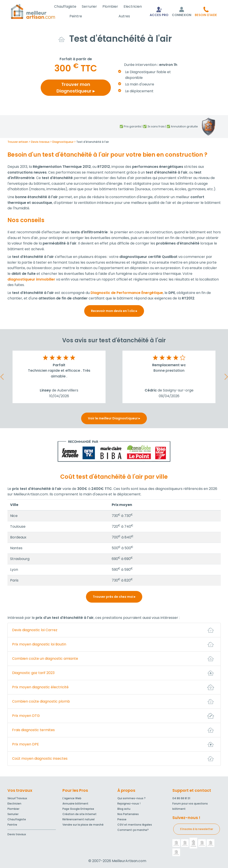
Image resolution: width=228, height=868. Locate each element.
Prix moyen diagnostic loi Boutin (39, 644)
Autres (126, 16)
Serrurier (93, 6)
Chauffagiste (70, 6)
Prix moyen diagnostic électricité (40, 687)
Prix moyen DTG (26, 716)
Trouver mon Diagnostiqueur (76, 88)
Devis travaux (17, 834)
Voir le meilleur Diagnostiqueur (114, 418)
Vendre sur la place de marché (83, 825)
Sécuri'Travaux (17, 798)
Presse (122, 819)
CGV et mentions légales (135, 825)
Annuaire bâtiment (75, 804)
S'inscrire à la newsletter (197, 829)
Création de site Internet (79, 814)
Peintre (80, 16)
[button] (206, 11)
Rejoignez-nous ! (129, 804)
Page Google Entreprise (78, 809)
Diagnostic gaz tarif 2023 (33, 673)
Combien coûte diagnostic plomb (41, 701)
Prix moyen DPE (26, 744)
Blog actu (124, 809)
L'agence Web (72, 798)
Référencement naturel (78, 819)
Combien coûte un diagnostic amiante (45, 659)
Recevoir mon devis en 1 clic (114, 311)
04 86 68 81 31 (181, 798)
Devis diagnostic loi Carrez (35, 630)
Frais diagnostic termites (33, 730)
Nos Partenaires (128, 814)
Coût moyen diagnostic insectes (40, 758)
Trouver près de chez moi (114, 597)
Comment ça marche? (133, 830)
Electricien (133, 6)
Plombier (112, 6)
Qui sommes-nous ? (131, 798)
